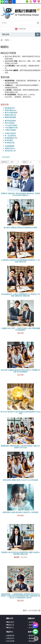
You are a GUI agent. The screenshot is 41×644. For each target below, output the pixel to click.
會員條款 (32, 638)
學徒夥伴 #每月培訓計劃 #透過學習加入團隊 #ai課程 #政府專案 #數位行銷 (21, 553)
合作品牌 (32, 628)
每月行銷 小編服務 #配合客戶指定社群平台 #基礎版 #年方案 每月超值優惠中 (21, 371)
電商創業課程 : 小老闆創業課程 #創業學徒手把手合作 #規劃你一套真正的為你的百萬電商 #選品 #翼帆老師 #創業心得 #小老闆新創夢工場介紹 (21, 596)
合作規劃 (32, 622)
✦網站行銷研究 (10, 133)
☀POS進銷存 (10, 123)
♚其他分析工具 (10, 151)
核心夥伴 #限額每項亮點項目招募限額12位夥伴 (20, 228)
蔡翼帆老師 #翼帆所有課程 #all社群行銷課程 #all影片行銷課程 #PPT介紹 (21, 447)
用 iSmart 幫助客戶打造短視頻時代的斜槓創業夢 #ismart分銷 (20, 413)
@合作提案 (10, 641)
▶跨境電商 (9, 140)
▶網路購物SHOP (11, 138)
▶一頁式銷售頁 (10, 136)
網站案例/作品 (10, 108)
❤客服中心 (10, 628)
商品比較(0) (6, 157)
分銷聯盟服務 (10, 146)
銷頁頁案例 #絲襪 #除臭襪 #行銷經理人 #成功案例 (20, 512)
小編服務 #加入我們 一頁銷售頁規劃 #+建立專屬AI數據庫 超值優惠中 (20, 329)
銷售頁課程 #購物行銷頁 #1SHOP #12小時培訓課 (21, 480)
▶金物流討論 (10, 143)
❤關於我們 (10, 622)
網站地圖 (32, 641)
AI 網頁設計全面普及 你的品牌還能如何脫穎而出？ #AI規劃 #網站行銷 (20, 261)
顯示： (25, 162)
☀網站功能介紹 (10, 115)
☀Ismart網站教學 (11, 113)
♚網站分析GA (10, 148)
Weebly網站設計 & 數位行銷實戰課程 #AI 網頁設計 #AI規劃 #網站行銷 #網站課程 (21, 295)
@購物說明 (10, 635)
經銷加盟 (32, 625)
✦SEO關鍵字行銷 (11, 128)
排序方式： (5, 162)
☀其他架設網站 (10, 121)
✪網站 (7, 40)
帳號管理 (32, 635)
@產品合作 (10, 638)
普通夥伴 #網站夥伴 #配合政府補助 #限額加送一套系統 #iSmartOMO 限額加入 (21, 194)
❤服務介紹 (10, 625)
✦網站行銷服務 (10, 130)
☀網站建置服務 (10, 117)
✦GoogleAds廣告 (11, 125)
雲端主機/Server (11, 110)
